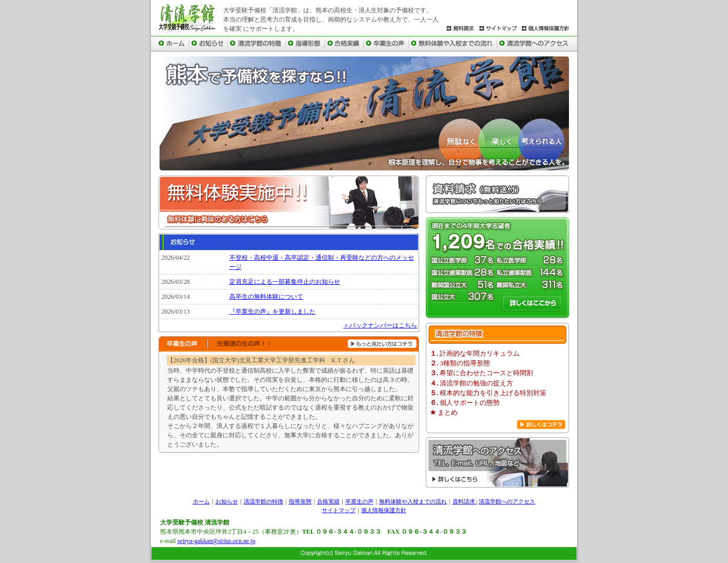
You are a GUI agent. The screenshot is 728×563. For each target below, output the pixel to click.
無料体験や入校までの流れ (413, 501)
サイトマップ (339, 510)
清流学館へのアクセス (507, 501)
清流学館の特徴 (263, 501)
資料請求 (465, 501)
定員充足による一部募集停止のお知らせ (285, 282)
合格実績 (328, 501)
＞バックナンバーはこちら (380, 325)
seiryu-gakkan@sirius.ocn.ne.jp (217, 541)
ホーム (201, 501)
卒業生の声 (359, 501)
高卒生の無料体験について (266, 297)
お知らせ (227, 501)
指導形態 (300, 501)
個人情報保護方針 (384, 510)
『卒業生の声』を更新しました (272, 312)
